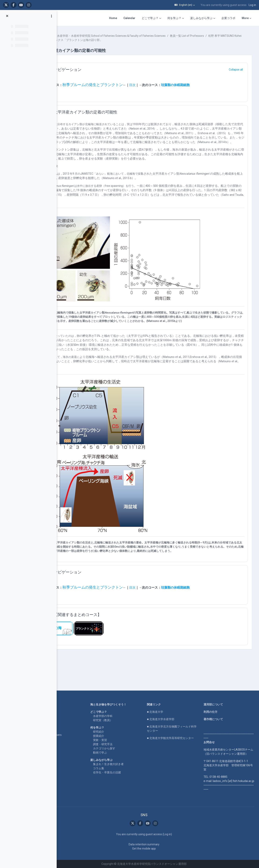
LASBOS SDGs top (65, 715)
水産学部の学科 (118, 708)
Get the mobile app (155, 849)
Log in (252, 5)
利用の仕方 (217, 703)
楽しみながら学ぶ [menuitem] (201, 18)
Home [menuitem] (113, 18)
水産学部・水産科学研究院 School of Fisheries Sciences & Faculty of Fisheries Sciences (137, 36)
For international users (67, 727)
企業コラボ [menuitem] (228, 18)
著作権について (220, 711)
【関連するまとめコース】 (103, 627)
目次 (158, 85)
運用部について (220, 696)
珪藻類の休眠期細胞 (201, 85)
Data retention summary (155, 844)
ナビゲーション (93, 70)
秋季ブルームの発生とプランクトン (118, 85)
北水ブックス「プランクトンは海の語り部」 (138, 40)
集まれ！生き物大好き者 (124, 756)
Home (57, 696)
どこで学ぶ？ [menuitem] (150, 18)
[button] (185, 5)
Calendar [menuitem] (129, 18)
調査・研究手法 (118, 736)
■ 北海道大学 (166, 703)
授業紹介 (114, 728)
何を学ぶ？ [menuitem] (174, 18)
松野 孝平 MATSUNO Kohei (89, 40)
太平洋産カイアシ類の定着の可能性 (111, 112)
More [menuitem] (245, 18)
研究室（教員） (118, 712)
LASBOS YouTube (65, 703)
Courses (73, 36)
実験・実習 (115, 732)
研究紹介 (114, 723)
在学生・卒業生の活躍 (122, 764)
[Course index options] (51, 16)
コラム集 (114, 760)
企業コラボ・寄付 (64, 734)
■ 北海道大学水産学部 (171, 711)
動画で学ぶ (115, 744)
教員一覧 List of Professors (212, 36)
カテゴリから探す (119, 740)
